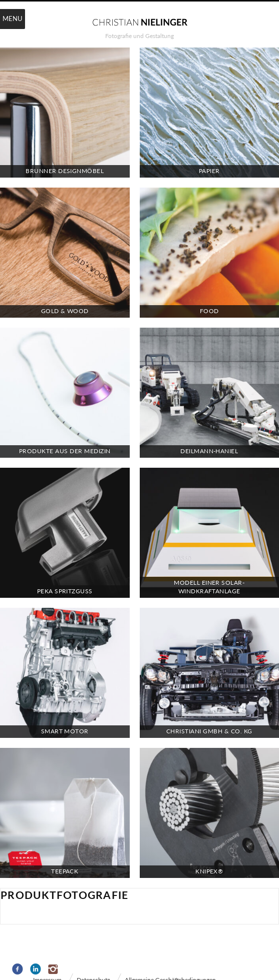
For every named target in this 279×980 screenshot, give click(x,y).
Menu (13, 19)
